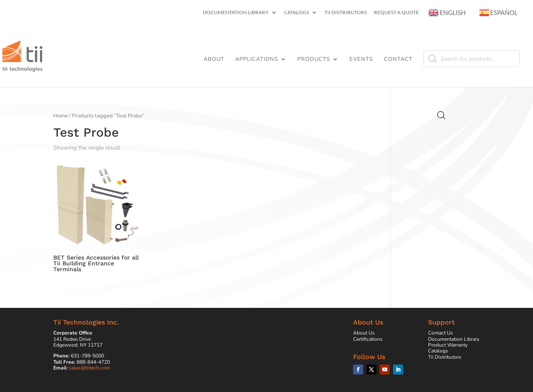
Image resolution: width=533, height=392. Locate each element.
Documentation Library (236, 13)
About (214, 60)
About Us (364, 333)
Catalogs (296, 13)
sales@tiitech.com (90, 368)
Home (61, 116)
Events (361, 60)
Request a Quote (396, 13)
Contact (398, 60)
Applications (257, 60)
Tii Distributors (346, 13)
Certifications (368, 339)
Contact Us (441, 333)
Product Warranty (448, 345)
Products (314, 60)
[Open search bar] (441, 115)
